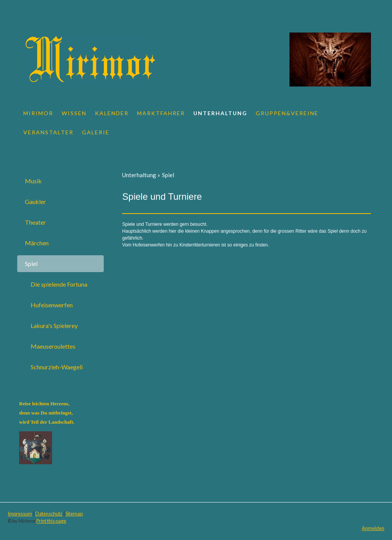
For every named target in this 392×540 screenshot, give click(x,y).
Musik (33, 181)
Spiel (31, 263)
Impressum (20, 514)
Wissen (74, 113)
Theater (35, 222)
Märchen (37, 243)
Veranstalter (48, 132)
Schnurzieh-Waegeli (57, 367)
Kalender (112, 113)
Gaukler (35, 201)
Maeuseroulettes (53, 346)
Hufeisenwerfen (52, 305)
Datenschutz (49, 514)
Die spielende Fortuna (59, 284)
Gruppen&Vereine (287, 113)
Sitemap (74, 514)
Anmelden (373, 528)
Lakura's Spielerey (54, 325)
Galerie (96, 132)
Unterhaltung (220, 113)
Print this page (51, 521)
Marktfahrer (161, 113)
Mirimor (38, 113)
